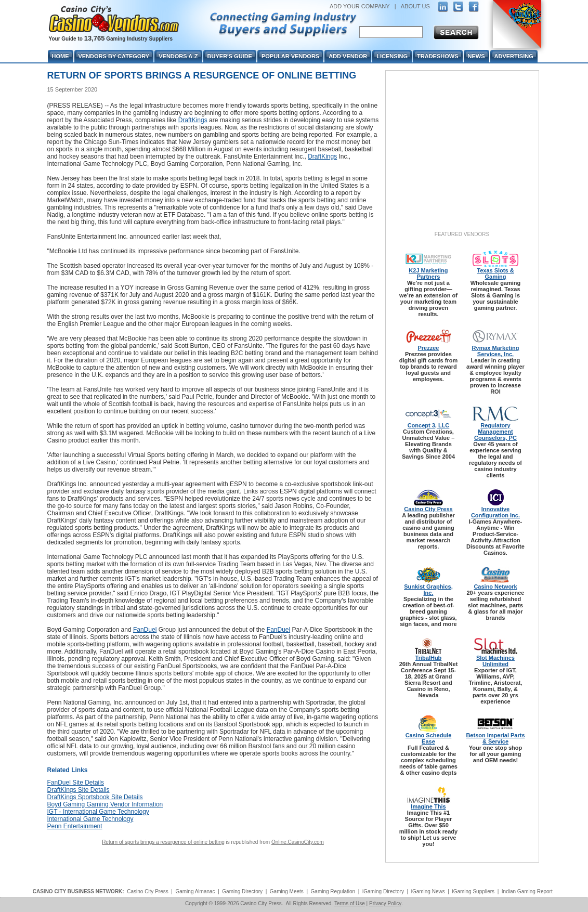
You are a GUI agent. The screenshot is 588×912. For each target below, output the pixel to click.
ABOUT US (415, 6)
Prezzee (428, 348)
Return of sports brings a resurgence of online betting (163, 842)
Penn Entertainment (75, 826)
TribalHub (429, 658)
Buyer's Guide (230, 56)
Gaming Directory (242, 891)
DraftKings (193, 120)
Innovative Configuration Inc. (495, 512)
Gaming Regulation (333, 891)
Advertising (514, 56)
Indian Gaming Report (527, 891)
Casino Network (495, 587)
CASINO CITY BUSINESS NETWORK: (79, 891)
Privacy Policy (385, 903)
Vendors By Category (114, 56)
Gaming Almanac (195, 891)
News (476, 56)
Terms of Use (350, 903)
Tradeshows (437, 56)
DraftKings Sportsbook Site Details (95, 797)
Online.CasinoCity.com (298, 842)
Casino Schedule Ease (429, 738)
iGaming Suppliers (473, 891)
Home (61, 56)
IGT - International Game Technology (98, 812)
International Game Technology (90, 819)
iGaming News (428, 891)
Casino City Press (428, 509)
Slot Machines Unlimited (495, 661)
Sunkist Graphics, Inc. (428, 590)
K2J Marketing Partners (428, 273)
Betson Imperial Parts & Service (495, 738)
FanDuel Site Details (76, 783)
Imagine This (428, 806)
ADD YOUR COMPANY (360, 6)
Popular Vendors (290, 56)
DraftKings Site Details (79, 790)
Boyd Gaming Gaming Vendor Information (105, 804)
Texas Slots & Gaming (495, 273)
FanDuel (145, 630)
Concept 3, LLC (429, 425)
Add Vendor (348, 56)
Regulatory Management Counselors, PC (495, 432)
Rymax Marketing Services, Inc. (495, 351)
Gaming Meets (287, 891)
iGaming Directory (383, 891)
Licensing (392, 56)
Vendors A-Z (178, 56)
